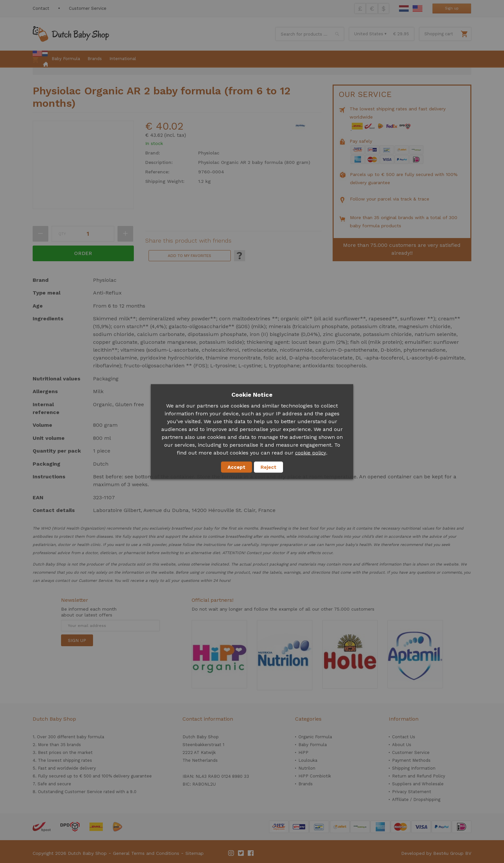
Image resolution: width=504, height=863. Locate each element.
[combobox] (310, 34)
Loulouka (308, 760)
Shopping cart (439, 34)
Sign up (452, 8)
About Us (402, 745)
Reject (268, 467)
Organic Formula (315, 737)
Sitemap (195, 853)
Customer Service (88, 8)
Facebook (251, 853)
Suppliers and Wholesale (418, 784)
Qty (62, 234)
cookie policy (311, 453)
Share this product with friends (188, 241)
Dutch (404, 8)
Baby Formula (313, 745)
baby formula (90, 737)
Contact (41, 8)
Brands (306, 784)
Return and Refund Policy (419, 776)
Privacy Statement (412, 792)
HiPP (303, 752)
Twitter (241, 853)
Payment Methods (411, 760)
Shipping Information (414, 768)
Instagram (231, 853)
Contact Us (404, 737)
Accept (236, 467)
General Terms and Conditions (146, 853)
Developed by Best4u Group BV (436, 853)
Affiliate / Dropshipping (416, 799)
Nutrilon (307, 768)
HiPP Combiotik (315, 776)
